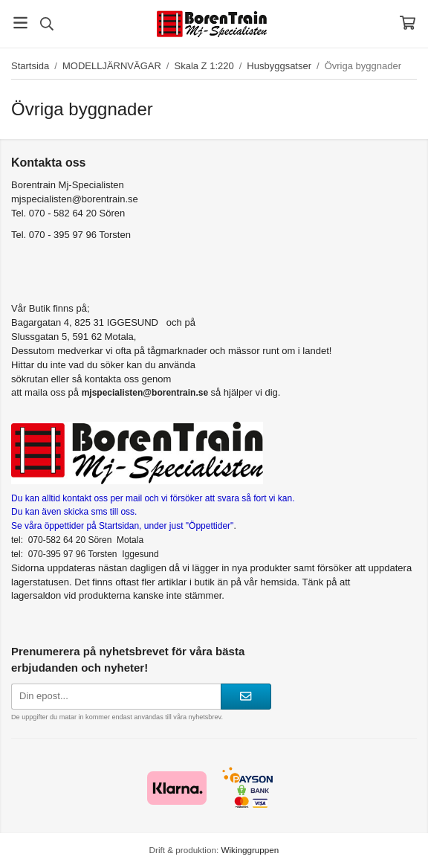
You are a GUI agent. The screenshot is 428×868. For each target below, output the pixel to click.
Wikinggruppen (250, 850)
